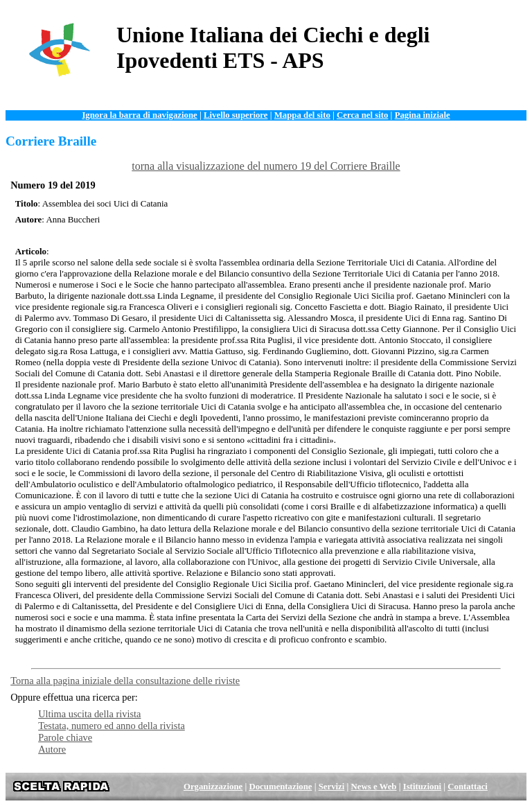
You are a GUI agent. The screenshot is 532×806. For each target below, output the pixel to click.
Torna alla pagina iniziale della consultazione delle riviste (125, 681)
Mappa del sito (302, 115)
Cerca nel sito (362, 115)
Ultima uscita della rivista (89, 714)
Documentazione (280, 787)
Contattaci (468, 787)
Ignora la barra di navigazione (139, 115)
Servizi (332, 787)
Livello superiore (236, 115)
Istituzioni (422, 787)
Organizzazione (213, 787)
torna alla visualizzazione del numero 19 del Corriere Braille (266, 166)
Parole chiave (65, 737)
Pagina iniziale (423, 115)
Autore (52, 749)
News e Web (374, 787)
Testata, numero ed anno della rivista (112, 726)
